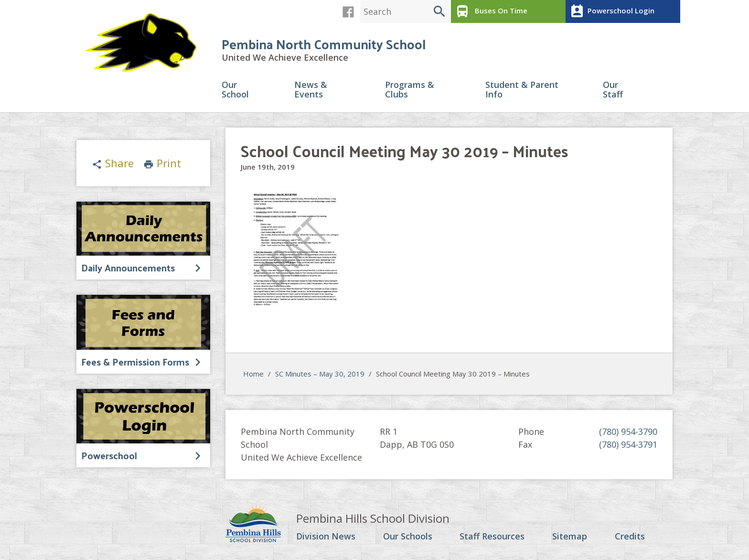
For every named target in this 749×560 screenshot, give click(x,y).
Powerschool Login (611, 11)
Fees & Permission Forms (135, 362)
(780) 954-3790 (628, 431)
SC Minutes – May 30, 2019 (320, 374)
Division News (326, 537)
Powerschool (109, 455)
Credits (630, 537)
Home (253, 374)
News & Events (311, 90)
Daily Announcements (128, 268)
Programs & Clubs (410, 90)
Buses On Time (490, 11)
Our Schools (408, 537)
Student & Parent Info (522, 90)
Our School (235, 90)
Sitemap (570, 537)
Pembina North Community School (324, 44)
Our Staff (613, 90)
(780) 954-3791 (628, 444)
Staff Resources (492, 537)
